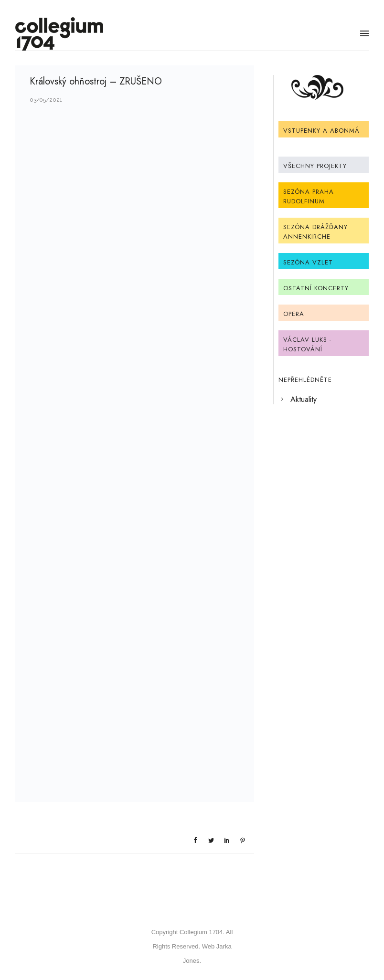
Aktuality (304, 399)
